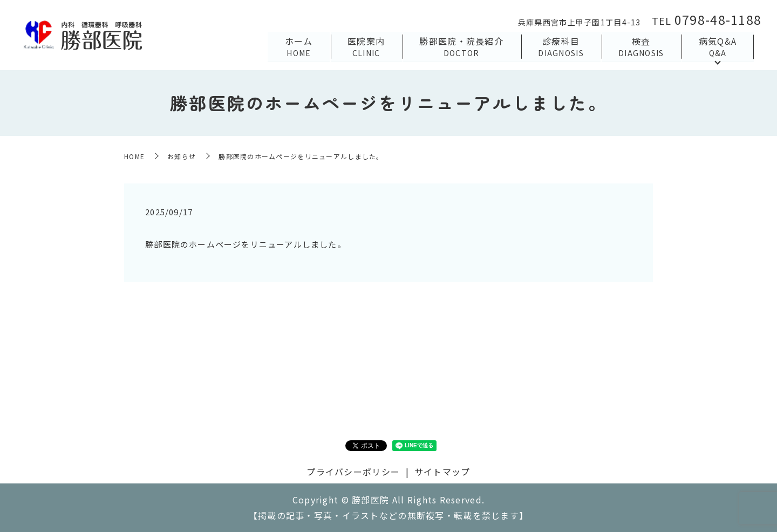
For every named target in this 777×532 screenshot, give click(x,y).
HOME (134, 156)
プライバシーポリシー (353, 472)
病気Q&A (717, 46)
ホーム (296, 46)
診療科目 (560, 46)
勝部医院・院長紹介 (460, 46)
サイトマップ (442, 472)
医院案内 (364, 46)
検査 (641, 46)
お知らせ (182, 156)
